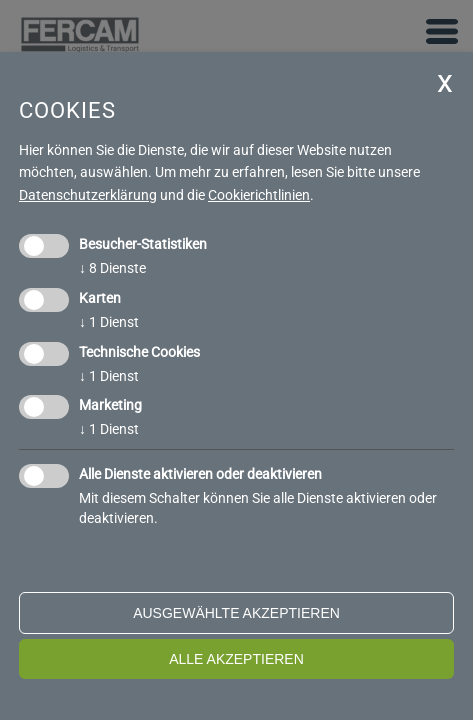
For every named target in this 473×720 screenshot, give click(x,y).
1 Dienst (109, 322)
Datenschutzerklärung (88, 195)
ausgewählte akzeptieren (236, 613)
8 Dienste (112, 268)
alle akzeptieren (236, 659)
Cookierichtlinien (259, 195)
